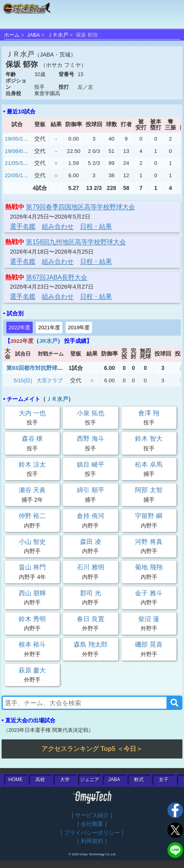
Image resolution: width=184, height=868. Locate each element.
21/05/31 (15, 163)
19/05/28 (15, 139)
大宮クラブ (50, 380)
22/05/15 (15, 175)
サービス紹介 (92, 815)
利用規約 (92, 841)
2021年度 (49, 327)
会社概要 (92, 824)
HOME (16, 780)
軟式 (139, 780)
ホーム (12, 35)
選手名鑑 (23, 226)
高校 (40, 780)
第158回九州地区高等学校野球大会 (76, 242)
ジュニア (90, 780)
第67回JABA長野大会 (57, 277)
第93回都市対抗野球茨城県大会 (46, 368)
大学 (65, 780)
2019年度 (79, 327)
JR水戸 (48, 341)
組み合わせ (58, 226)
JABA (33, 35)
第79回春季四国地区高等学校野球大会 (80, 207)
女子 (164, 780)
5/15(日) (23, 380)
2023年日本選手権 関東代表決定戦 (48, 730)
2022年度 (20, 327)
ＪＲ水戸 (58, 35)
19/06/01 (15, 151)
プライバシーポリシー (92, 833)
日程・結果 (96, 226)
